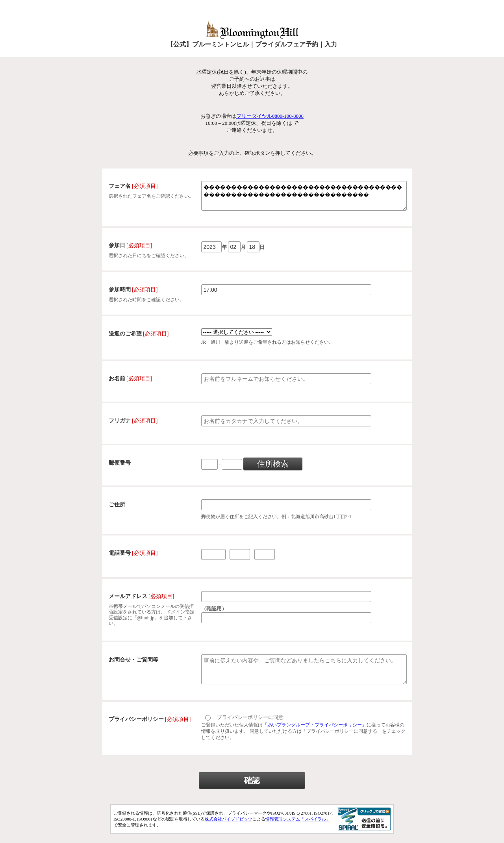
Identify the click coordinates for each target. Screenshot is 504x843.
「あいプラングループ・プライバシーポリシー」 (315, 734)
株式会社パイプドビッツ (229, 828)
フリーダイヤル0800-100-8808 (270, 116)
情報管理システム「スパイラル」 (298, 828)
